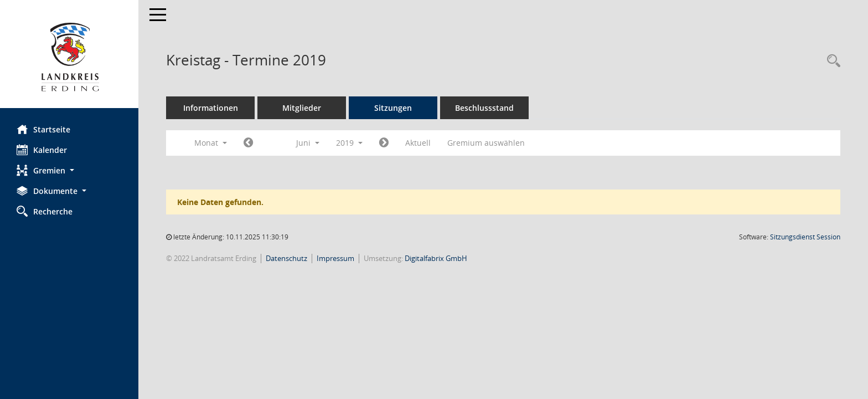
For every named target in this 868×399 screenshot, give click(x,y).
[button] (69, 170)
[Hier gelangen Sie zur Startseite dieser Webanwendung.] (69, 58)
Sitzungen (393, 108)
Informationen (211, 108)
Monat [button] (211, 143)
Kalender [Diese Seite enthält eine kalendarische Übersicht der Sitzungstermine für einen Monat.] (42, 150)
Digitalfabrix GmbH (436, 258)
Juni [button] (308, 143)
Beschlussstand (484, 108)
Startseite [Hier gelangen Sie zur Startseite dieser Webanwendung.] (43, 129)
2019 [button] (349, 143)
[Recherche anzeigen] (831, 61)
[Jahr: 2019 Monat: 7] (384, 143)
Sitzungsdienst (805, 237)
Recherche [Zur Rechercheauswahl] (45, 211)
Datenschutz (286, 258)
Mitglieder (302, 108)
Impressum (335, 258)
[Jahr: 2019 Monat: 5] (248, 143)
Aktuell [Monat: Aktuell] (418, 143)
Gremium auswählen (486, 143)
